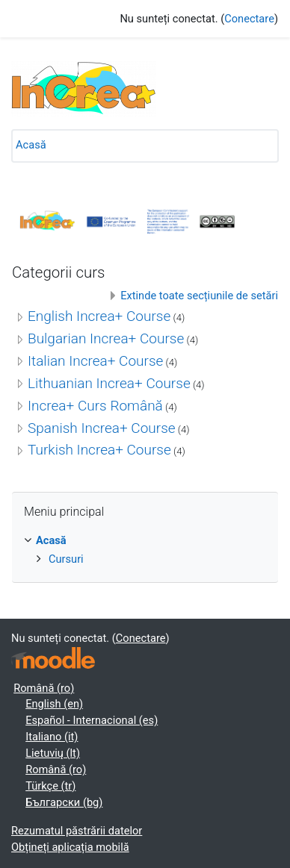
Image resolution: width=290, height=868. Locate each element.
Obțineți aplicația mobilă (70, 847)
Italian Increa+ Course (95, 361)
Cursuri (66, 559)
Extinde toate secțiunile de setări (199, 296)
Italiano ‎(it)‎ (52, 737)
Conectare (249, 19)
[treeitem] (145, 550)
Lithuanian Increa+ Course (109, 383)
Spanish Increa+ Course (102, 428)
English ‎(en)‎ (54, 704)
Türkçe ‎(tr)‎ (50, 786)
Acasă (31, 145)
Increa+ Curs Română (95, 406)
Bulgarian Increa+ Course (106, 338)
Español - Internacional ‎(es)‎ (92, 720)
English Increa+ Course (99, 316)
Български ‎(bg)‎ (64, 802)
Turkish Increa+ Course (99, 450)
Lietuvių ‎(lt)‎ (53, 753)
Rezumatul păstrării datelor (77, 831)
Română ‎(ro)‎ (44, 688)
